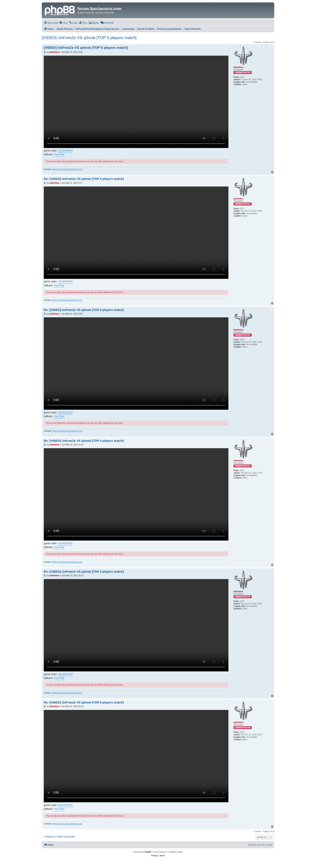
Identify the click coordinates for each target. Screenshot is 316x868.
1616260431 (65, 281)
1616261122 (65, 412)
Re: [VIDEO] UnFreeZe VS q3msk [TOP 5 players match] (84, 179)
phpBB (148, 852)
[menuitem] (63, 23)
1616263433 (65, 674)
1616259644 (65, 151)
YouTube (59, 154)
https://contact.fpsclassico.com (67, 169)
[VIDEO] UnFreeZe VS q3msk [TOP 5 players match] (89, 38)
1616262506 (65, 543)
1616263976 (65, 805)
